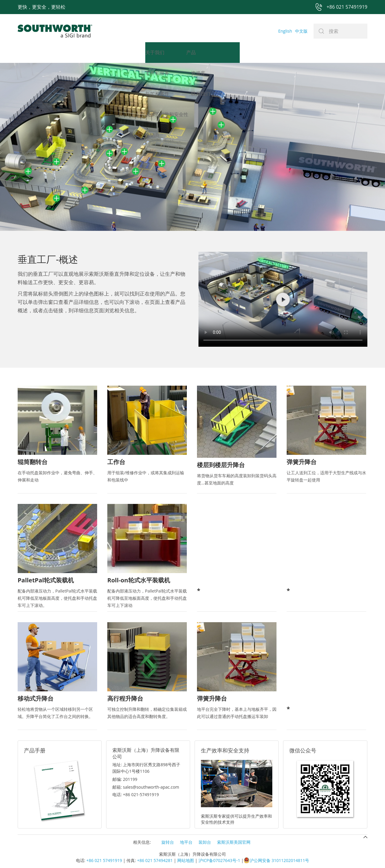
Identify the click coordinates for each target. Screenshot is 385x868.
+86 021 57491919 (104, 860)
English (285, 31)
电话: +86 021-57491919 (136, 794)
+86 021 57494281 (155, 860)
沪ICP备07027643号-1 (219, 860)
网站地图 (186, 860)
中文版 (301, 31)
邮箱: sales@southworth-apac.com (146, 787)
